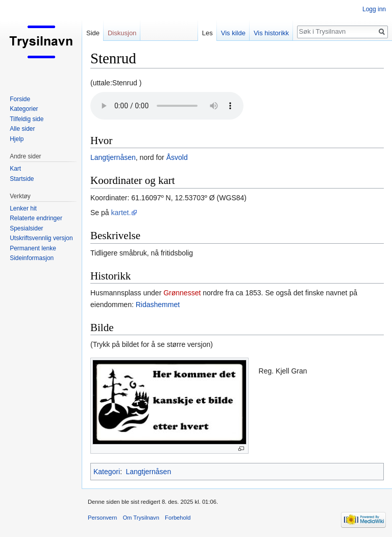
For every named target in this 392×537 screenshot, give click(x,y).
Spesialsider (26, 228)
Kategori (107, 472)
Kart (15, 169)
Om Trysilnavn (141, 518)
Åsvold (177, 157)
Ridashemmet (158, 305)
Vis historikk (271, 33)
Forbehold (178, 518)
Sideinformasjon (32, 258)
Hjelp (17, 139)
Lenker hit (23, 208)
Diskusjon (122, 33)
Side (93, 33)
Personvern (102, 518)
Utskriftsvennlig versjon (41, 238)
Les (207, 33)
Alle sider (22, 129)
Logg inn (374, 9)
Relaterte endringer (36, 218)
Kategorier (24, 109)
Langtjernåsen (113, 157)
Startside (22, 179)
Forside (20, 99)
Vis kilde (233, 33)
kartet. (121, 213)
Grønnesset (182, 293)
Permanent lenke (33, 248)
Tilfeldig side (27, 119)
